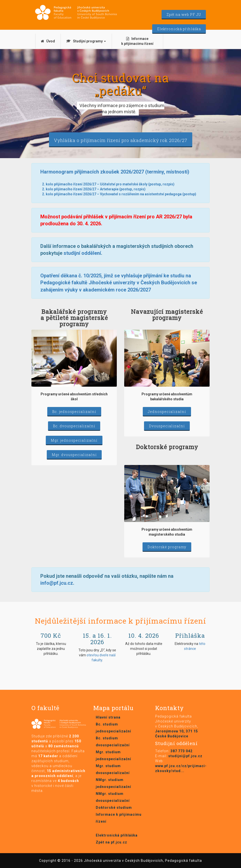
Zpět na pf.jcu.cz (111, 842)
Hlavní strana (108, 717)
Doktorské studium (114, 808)
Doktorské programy (167, 547)
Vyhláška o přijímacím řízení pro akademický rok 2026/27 (121, 140)
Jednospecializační (167, 412)
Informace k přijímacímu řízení (137, 41)
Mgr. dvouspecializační (74, 455)
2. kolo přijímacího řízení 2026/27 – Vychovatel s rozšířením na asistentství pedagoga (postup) (119, 194)
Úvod (48, 41)
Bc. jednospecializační (74, 412)
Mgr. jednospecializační (74, 440)
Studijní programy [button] (86, 41)
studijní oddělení (82, 253)
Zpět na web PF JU (184, 14)
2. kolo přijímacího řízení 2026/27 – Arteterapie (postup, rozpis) (94, 189)
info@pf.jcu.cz (57, 583)
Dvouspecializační (167, 426)
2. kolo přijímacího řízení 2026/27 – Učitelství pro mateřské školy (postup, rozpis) (108, 184)
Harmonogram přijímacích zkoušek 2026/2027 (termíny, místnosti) (115, 172)
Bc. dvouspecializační (74, 426)
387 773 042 (181, 751)
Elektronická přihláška (179, 29)
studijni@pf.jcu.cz (185, 756)
